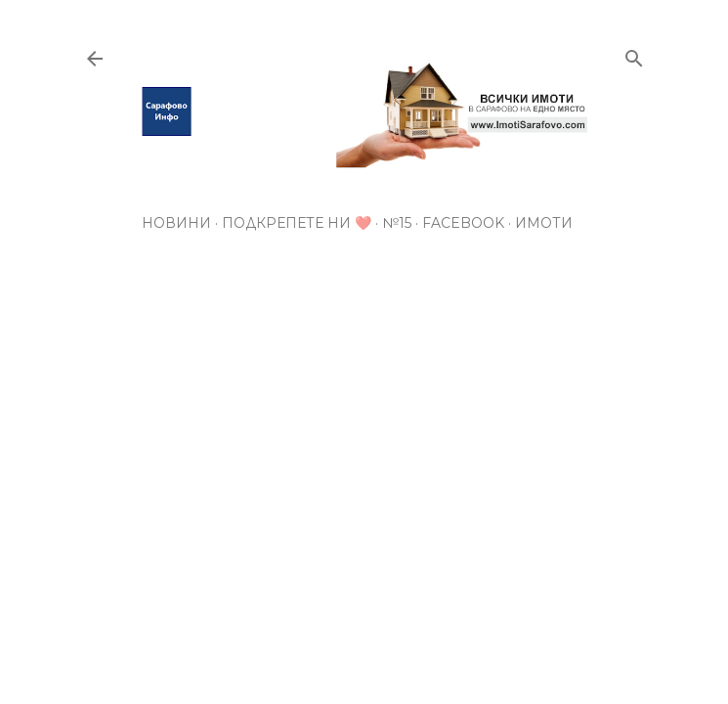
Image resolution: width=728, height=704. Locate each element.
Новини (176, 223)
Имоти (544, 223)
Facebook (463, 223)
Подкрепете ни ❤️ (297, 223)
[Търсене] (634, 54)
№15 (397, 223)
